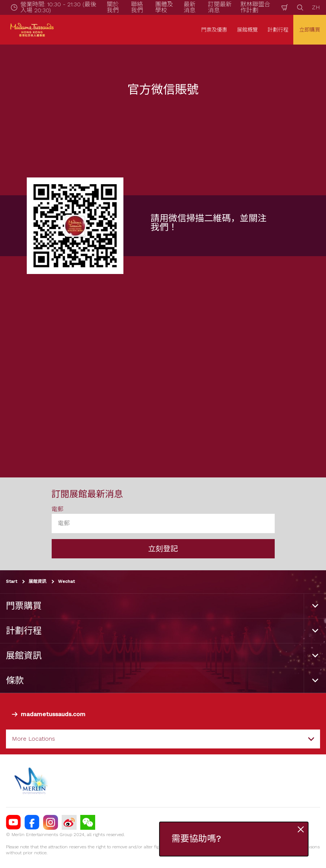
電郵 (58, 509)
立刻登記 (163, 549)
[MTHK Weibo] (69, 822)
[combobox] (163, 739)
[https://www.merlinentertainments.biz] (32, 781)
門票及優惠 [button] (214, 30)
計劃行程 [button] (278, 30)
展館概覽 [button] (248, 30)
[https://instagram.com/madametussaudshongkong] (51, 822)
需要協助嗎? (196, 839)
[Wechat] (88, 822)
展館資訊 (38, 581)
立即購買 (310, 30)
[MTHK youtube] (13, 822)
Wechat (66, 581)
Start (12, 581)
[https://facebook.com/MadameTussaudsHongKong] (32, 822)
